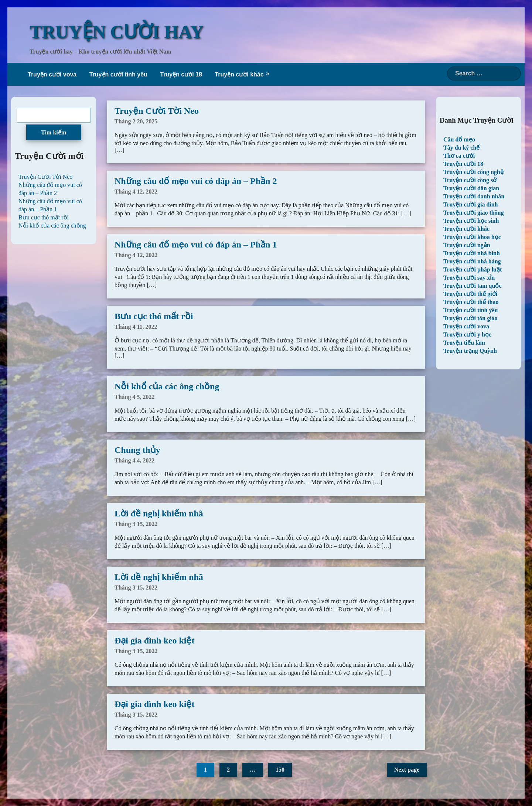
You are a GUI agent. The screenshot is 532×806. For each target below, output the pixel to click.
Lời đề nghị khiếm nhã (159, 513)
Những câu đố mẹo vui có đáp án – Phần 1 (196, 245)
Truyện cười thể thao (471, 302)
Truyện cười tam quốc (472, 286)
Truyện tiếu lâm (464, 343)
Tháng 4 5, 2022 (134, 397)
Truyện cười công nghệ (473, 172)
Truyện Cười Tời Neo (157, 111)
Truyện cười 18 (181, 74)
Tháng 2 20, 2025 (136, 121)
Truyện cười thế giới (470, 294)
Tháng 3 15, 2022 (136, 524)
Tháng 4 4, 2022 (134, 460)
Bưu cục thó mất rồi (154, 316)
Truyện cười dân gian (471, 188)
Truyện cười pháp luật (473, 269)
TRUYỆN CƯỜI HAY (117, 32)
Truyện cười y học (467, 334)
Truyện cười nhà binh (472, 253)
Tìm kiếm (54, 132)
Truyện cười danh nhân (474, 196)
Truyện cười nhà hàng (472, 261)
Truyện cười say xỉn (469, 278)
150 (280, 770)
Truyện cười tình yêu (118, 74)
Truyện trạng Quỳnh (470, 351)
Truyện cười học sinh (471, 221)
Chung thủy (137, 450)
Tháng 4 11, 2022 (136, 327)
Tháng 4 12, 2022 (136, 192)
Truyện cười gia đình (471, 204)
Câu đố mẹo (459, 139)
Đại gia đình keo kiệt (154, 641)
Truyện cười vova (52, 74)
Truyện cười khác (239, 74)
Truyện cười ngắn (467, 245)
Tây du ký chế (461, 148)
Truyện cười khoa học (472, 237)
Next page (407, 770)
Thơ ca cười (459, 156)
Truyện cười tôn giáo (470, 318)
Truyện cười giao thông (474, 213)
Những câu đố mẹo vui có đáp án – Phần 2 (196, 181)
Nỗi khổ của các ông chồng (167, 386)
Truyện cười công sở (470, 180)
